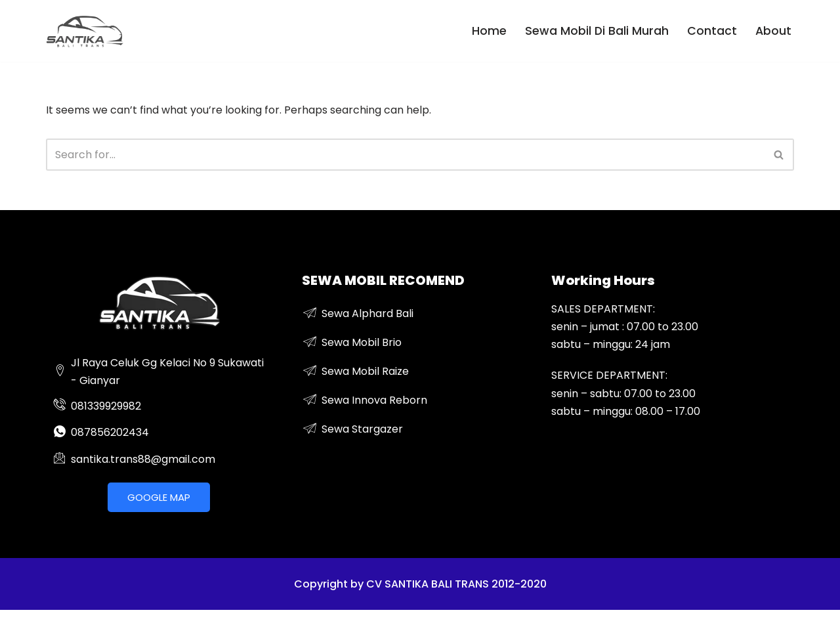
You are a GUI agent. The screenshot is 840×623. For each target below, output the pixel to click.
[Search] (405, 155)
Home (489, 31)
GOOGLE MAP (159, 497)
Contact (712, 31)
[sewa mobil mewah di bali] (85, 31)
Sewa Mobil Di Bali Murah (597, 31)
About (773, 31)
